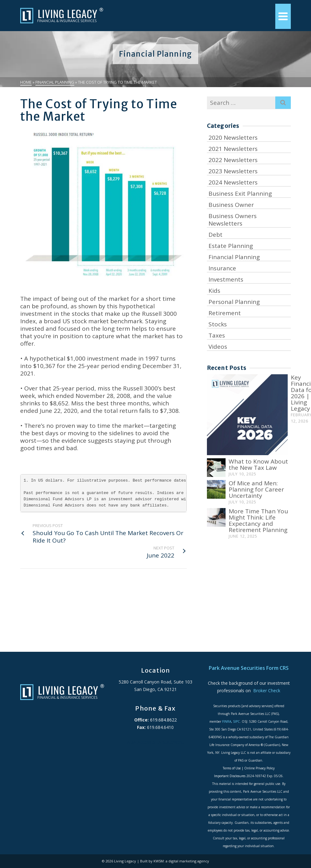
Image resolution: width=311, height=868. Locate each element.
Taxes (217, 335)
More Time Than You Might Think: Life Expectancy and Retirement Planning (258, 520)
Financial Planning (234, 257)
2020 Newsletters (233, 138)
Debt (215, 235)
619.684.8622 (163, 720)
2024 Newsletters (233, 182)
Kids (214, 291)
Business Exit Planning (240, 194)
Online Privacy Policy (259, 768)
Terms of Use (232, 768)
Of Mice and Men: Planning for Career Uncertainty (256, 489)
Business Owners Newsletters (233, 220)
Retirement (225, 313)
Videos (218, 347)
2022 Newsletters (233, 160)
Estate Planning (231, 246)
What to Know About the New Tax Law (258, 464)
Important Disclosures (230, 776)
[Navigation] (283, 16)
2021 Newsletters (233, 149)
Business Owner (231, 205)
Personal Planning (234, 302)
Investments (226, 279)
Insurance (222, 268)
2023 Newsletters (233, 171)
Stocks (218, 324)
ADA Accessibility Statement (155, 742)
